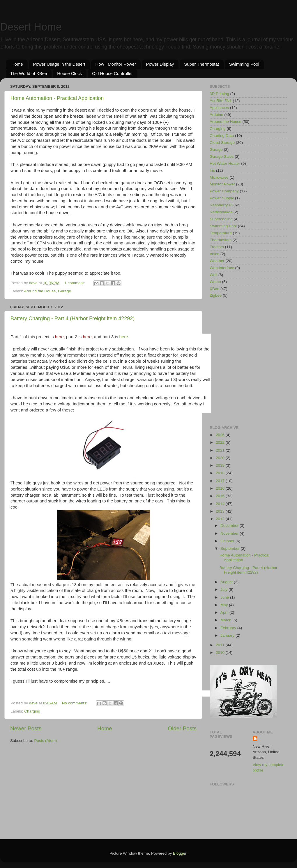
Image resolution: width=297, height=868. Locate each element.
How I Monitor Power (116, 64)
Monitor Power (222, 184)
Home (17, 64)
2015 (221, 496)
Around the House (40, 291)
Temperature (221, 233)
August (227, 582)
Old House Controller (112, 73)
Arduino (216, 115)
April (225, 612)
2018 (221, 473)
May (225, 605)
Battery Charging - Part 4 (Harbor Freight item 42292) (249, 570)
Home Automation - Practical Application (57, 98)
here (124, 337)
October (228, 541)
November (230, 533)
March (226, 620)
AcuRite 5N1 (221, 101)
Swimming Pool (244, 64)
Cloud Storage (222, 143)
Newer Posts (26, 728)
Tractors (217, 247)
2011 (221, 645)
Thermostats (221, 240)
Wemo (215, 282)
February (229, 628)
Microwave (219, 177)
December (230, 526)
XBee (214, 289)
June (225, 597)
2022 (221, 442)
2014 (221, 504)
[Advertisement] (55, 362)
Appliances (219, 108)
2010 (221, 653)
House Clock (69, 73)
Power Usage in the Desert (59, 64)
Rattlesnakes (221, 212)
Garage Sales (222, 156)
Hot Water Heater (225, 163)
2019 (221, 465)
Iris (212, 170)
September (231, 548)
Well (213, 275)
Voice (214, 254)
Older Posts (182, 728)
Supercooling (221, 219)
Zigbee (216, 295)
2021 (221, 450)
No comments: (75, 703)
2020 (221, 458)
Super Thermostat (201, 64)
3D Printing (219, 94)
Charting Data (222, 136)
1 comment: (75, 283)
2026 (221, 435)
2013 (221, 511)
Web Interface (222, 268)
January (228, 635)
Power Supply (222, 198)
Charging (32, 711)
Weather (217, 261)
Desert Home (31, 27)
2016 (221, 488)
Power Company (224, 191)
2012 (221, 519)
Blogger (180, 853)
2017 (221, 481)
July (224, 589)
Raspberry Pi (221, 205)
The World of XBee (29, 73)
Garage (64, 291)
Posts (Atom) (46, 741)
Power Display (160, 64)
